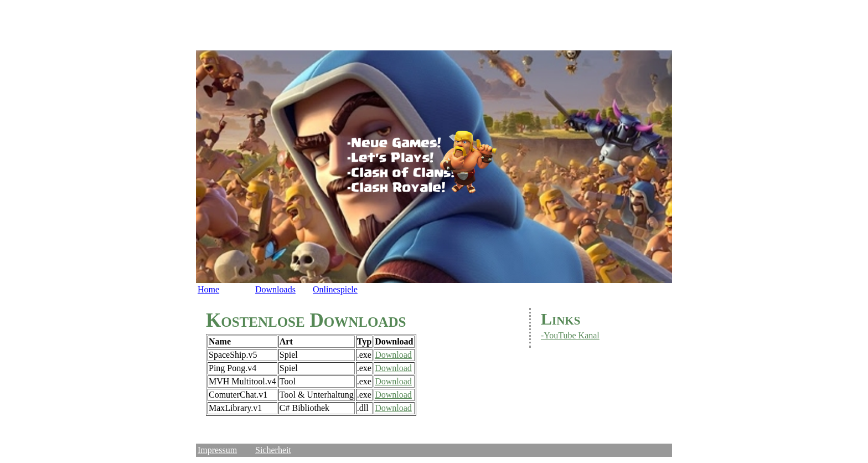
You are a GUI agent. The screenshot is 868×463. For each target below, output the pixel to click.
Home (208, 289)
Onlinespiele (335, 289)
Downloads (275, 289)
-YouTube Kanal (570, 335)
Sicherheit (273, 450)
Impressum (217, 450)
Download (393, 355)
